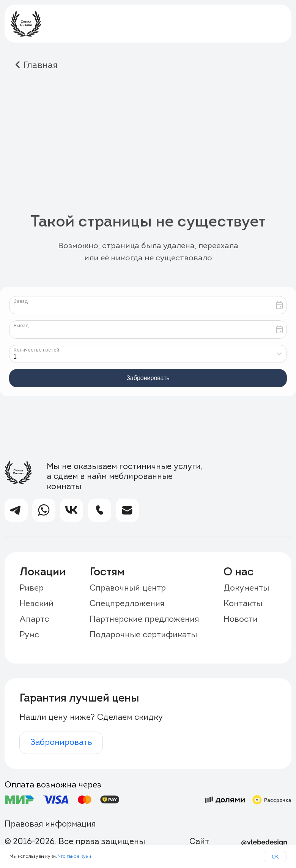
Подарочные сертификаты (143, 635)
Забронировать (61, 743)
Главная (41, 66)
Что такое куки (75, 857)
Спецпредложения (127, 604)
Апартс (34, 620)
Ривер (31, 588)
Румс (29, 635)
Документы (246, 588)
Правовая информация (50, 824)
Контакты (243, 604)
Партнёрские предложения (144, 620)
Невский (36, 604)
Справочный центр (128, 588)
